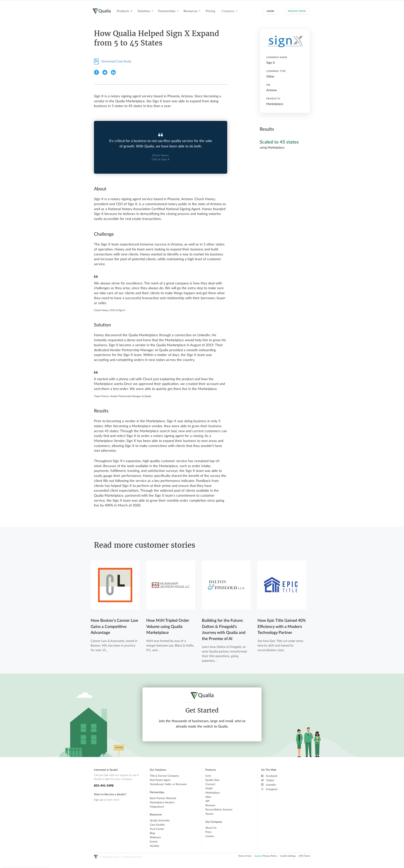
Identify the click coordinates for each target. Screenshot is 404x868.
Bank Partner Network (163, 798)
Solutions (145, 11)
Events (154, 842)
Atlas (208, 797)
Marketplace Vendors (162, 803)
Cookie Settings (288, 856)
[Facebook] (97, 74)
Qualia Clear (212, 780)
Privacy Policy (266, 856)
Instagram (269, 789)
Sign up (98, 800)
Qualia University (160, 821)
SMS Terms (304, 856)
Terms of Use (245, 856)
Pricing (210, 11)
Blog (152, 833)
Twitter (268, 780)
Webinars (155, 837)
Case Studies (157, 825)
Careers (210, 836)
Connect (210, 784)
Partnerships (168, 11)
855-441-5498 (104, 786)
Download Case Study (113, 61)
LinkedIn (269, 785)
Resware (210, 805)
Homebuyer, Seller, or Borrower (168, 784)
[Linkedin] (113, 74)
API (207, 801)
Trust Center (157, 829)
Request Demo (297, 11)
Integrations (157, 807)
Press (208, 832)
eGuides (154, 846)
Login (270, 11)
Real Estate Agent (160, 780)
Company (229, 11)
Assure (209, 814)
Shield (209, 789)
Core (208, 776)
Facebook (269, 776)
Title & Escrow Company (164, 776)
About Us (211, 828)
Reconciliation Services (219, 810)
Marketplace (213, 793)
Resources (192, 11)
